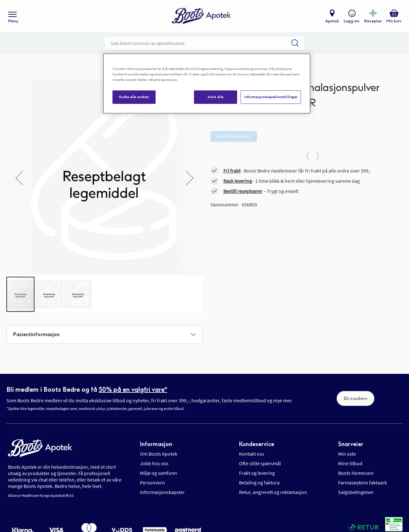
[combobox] (204, 43)
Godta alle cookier (134, 97)
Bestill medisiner (234, 136)
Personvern (152, 482)
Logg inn (352, 21)
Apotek (332, 21)
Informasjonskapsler (162, 492)
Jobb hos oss (154, 463)
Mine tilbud (350, 463)
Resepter (373, 21)
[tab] (104, 335)
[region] (207, 84)
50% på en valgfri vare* (133, 389)
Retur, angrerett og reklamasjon (273, 492)
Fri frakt (232, 171)
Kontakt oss (252, 454)
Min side (347, 454)
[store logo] (201, 16)
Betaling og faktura (259, 482)
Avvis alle (216, 97)
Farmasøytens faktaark (363, 482)
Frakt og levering (257, 473)
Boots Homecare (356, 473)
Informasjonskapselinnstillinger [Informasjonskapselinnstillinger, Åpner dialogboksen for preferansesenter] (271, 97)
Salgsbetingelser (356, 492)
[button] (19, 178)
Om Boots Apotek (159, 454)
